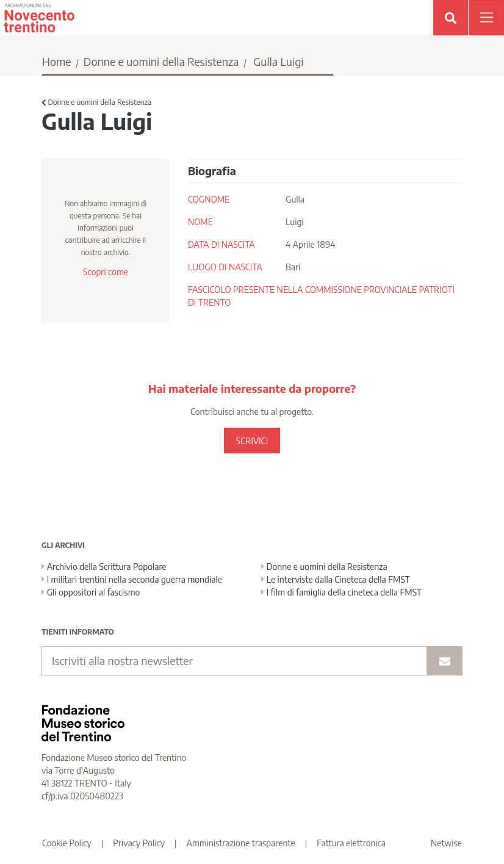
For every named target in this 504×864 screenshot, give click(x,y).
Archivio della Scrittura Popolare (104, 567)
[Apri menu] (486, 18)
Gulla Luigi (278, 61)
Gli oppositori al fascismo (91, 592)
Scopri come (106, 272)
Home (57, 61)
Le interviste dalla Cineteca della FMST (336, 579)
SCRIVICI (252, 441)
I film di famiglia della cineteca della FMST (341, 592)
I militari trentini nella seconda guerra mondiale (132, 579)
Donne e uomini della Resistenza (161, 61)
